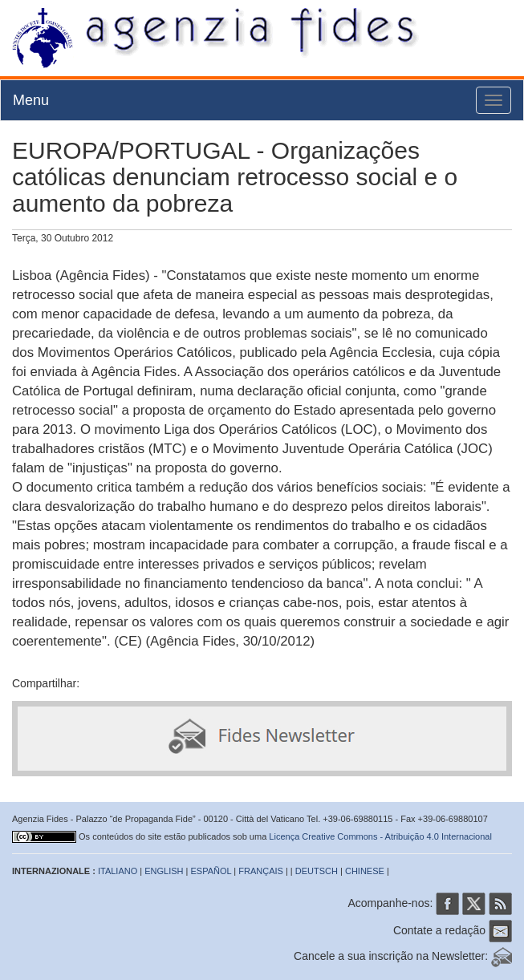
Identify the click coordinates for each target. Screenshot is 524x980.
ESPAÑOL (211, 871)
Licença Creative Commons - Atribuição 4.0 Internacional (380, 836)
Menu (31, 100)
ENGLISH (164, 871)
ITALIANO (118, 871)
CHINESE (365, 871)
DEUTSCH (317, 871)
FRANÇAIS (261, 871)
